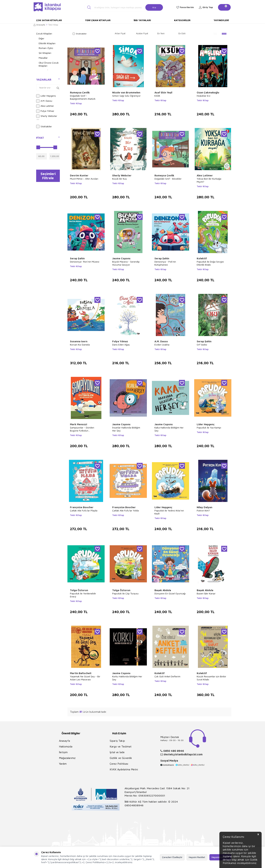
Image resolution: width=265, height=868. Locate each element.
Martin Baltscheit (81, 673)
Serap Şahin (77, 258)
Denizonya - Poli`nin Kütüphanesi (165, 263)
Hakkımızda (66, 746)
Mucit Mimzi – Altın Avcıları (84, 179)
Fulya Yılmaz (45, 111)
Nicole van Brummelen (126, 92)
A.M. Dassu (44, 101)
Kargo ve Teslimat (121, 746)
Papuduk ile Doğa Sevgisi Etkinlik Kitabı (210, 263)
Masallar (43, 58)
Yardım (63, 764)
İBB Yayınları (142, 20)
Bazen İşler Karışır (206, 593)
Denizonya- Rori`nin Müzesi (85, 262)
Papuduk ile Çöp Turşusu (125, 593)
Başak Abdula (163, 590)
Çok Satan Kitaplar (49, 20)
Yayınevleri (221, 20)
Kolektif (202, 258)
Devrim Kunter (79, 175)
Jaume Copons (121, 258)
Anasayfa (39, 25)
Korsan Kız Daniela (80, 345)
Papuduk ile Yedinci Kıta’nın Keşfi (169, 512)
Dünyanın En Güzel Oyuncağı (170, 593)
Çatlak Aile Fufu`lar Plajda (84, 510)
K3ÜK (157, 96)
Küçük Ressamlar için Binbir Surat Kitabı (211, 678)
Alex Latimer (45, 106)
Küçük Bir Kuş (119, 179)
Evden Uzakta (162, 345)
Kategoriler (182, 20)
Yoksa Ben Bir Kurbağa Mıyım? (209, 180)
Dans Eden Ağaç (121, 345)
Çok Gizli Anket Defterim (167, 676)
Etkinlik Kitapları (47, 43)
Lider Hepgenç (46, 96)
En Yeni (161, 33)
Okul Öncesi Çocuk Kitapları (49, 64)
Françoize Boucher (82, 507)
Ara (154, 7)
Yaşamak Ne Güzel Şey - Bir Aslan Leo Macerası (85, 678)
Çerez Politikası (119, 764)
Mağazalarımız (67, 758)
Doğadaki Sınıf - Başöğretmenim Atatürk (83, 97)
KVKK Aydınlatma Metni (124, 769)
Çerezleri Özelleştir (172, 857)
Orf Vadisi (202, 345)
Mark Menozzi (79, 424)
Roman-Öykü (46, 48)
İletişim (63, 752)
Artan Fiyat (120, 33)
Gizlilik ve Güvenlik (121, 758)
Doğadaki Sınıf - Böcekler (168, 179)
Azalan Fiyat (142, 33)
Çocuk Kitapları (44, 33)
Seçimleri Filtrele (48, 176)
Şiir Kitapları (45, 53)
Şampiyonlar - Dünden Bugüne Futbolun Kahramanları (82, 429)
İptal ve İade (117, 752)
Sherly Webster (47, 116)
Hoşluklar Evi (203, 96)
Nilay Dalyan (204, 507)
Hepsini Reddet (197, 857)
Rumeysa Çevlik (80, 92)
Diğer (41, 38)
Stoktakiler (44, 126)
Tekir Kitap (76, 103)
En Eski (182, 33)
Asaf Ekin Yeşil (163, 92)
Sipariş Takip (117, 741)
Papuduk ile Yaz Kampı (209, 428)
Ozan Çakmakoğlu (208, 92)
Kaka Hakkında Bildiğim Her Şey (169, 429)
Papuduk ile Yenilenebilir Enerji (83, 595)
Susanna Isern (79, 341)
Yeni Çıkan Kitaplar (98, 20)
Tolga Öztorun (79, 590)
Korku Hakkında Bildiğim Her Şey (127, 678)
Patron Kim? (203, 510)
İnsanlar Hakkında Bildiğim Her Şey (126, 429)
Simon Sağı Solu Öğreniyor (126, 96)
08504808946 (134, 805)
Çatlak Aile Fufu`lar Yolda (125, 510)
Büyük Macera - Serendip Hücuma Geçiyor (126, 263)
